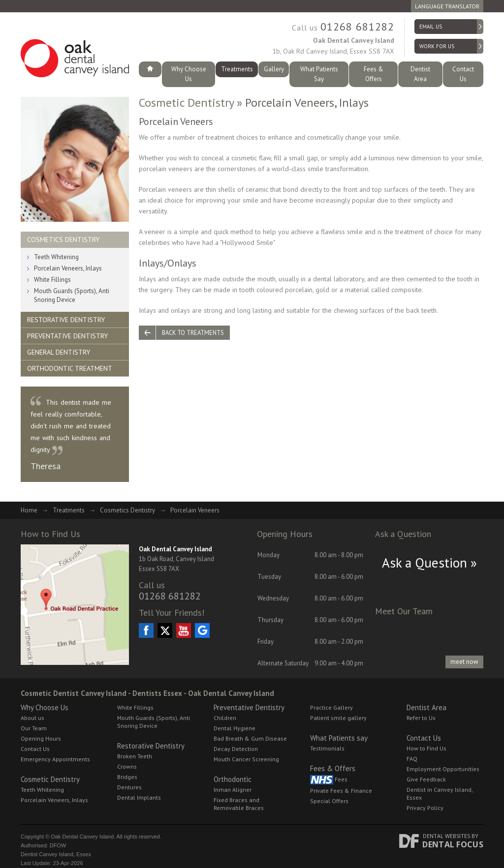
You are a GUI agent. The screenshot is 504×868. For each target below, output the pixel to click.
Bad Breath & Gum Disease (250, 729)
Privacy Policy (425, 798)
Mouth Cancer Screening (246, 750)
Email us (431, 27)
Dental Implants (139, 788)
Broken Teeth (135, 747)
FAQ (412, 749)
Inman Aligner (233, 780)
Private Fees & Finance (341, 781)
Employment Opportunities (443, 760)
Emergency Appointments (55, 750)
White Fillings (52, 270)
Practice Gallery (331, 698)
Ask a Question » (429, 553)
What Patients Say (319, 69)
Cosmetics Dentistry (63, 230)
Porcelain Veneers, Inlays (68, 259)
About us (32, 708)
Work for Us (437, 46)
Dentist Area (421, 69)
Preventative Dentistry (67, 327)
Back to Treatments (197, 324)
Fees (329, 770)
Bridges (127, 767)
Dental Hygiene (235, 719)
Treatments (237, 69)
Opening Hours (41, 729)
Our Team (34, 719)
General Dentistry (59, 343)
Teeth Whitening (56, 248)
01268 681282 (357, 27)
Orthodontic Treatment (70, 359)
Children (225, 708)
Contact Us (463, 69)
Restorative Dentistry (66, 310)
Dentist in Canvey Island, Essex (440, 784)
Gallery (274, 69)
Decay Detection (236, 739)
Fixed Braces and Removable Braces (239, 794)
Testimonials (327, 739)
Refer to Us (421, 708)
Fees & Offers (373, 69)
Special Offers (329, 792)
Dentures (129, 778)
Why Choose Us (189, 69)
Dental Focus (453, 835)
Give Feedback (426, 770)
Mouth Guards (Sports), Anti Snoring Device (72, 286)
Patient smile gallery (338, 708)
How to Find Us (426, 739)
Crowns (127, 757)
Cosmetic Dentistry (186, 93)
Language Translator (447, 6)
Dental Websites (446, 826)
